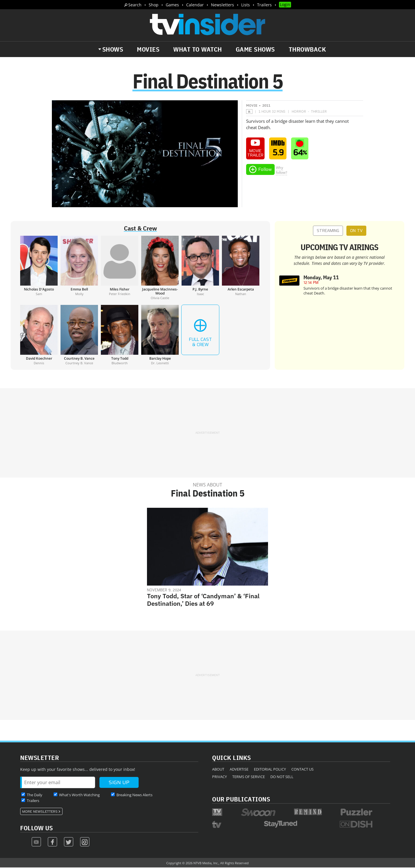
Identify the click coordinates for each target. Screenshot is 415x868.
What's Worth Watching (79, 795)
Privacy (219, 777)
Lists (246, 5)
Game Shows (255, 49)
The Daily (35, 795)
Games (172, 5)
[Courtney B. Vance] (79, 335)
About (218, 770)
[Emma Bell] (79, 268)
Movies (148, 49)
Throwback (308, 49)
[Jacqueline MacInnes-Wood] (160, 268)
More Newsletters (40, 812)
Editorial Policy (270, 770)
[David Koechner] (39, 335)
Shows (113, 49)
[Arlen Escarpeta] (241, 268)
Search (135, 5)
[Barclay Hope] (160, 335)
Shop (154, 5)
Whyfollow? (281, 171)
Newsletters (222, 5)
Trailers (264, 5)
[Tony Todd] (120, 335)
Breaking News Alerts (134, 795)
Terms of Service (249, 777)
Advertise (239, 770)
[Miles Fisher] (120, 268)
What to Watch (198, 49)
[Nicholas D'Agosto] (39, 268)
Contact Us (302, 770)
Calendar (195, 5)
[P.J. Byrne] (200, 268)
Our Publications (241, 800)
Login (285, 4)
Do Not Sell (282, 777)
